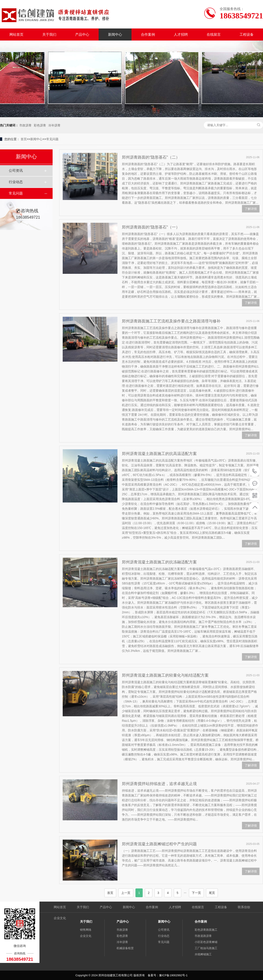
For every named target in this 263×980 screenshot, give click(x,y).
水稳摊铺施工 (203, 954)
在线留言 (214, 34)
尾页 (212, 893)
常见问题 (52, 139)
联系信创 (244, 907)
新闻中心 (115, 34)
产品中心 (82, 34)
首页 (24, 139)
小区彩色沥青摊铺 (206, 942)
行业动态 (16, 182)
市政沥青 (25, 125)
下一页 (196, 893)
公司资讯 (16, 171)
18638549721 (255, 471)
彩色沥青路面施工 (206, 930)
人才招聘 (181, 34)
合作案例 (148, 34)
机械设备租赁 (125, 948)
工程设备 (247, 34)
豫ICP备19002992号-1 (173, 975)
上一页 (126, 893)
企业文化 (60, 918)
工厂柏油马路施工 (206, 948)
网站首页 (16, 34)
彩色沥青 (40, 125)
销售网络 (86, 930)
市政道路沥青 (203, 936)
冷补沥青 (54, 125)
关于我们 (49, 34)
